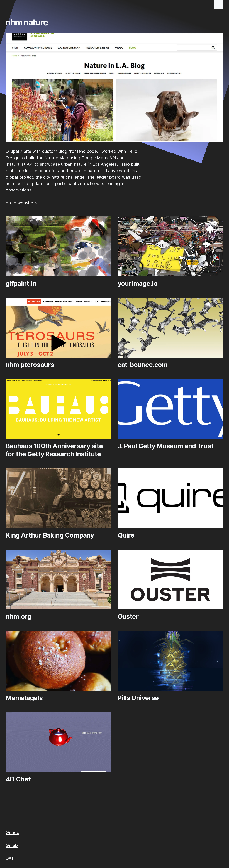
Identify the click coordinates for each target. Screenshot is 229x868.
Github (12, 832)
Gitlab (12, 845)
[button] (219, 4)
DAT (10, 858)
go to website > (21, 203)
